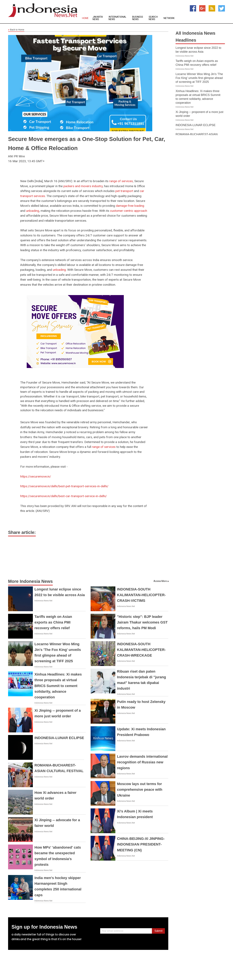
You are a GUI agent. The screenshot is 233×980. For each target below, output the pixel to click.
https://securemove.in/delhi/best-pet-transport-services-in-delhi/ (64, 486)
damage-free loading (130, 206)
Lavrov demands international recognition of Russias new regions (142, 762)
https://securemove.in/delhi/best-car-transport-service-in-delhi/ (64, 496)
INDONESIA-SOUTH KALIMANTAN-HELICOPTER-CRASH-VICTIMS (141, 595)
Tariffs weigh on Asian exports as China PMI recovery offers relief (53, 622)
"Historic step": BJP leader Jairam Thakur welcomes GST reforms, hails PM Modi (142, 622)
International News (117, 18)
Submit (158, 931)
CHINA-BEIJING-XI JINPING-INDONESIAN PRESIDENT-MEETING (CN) (141, 844)
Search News (153, 18)
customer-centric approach (129, 211)
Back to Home (16, 30)
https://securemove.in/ (36, 476)
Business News (138, 18)
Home (85, 18)
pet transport (124, 191)
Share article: (22, 532)
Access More (160, 581)
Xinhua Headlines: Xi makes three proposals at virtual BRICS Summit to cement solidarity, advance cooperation (58, 686)
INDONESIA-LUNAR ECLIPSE (59, 738)
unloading (33, 211)
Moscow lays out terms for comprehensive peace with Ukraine (140, 790)
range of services (121, 181)
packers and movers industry (83, 186)
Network (169, 18)
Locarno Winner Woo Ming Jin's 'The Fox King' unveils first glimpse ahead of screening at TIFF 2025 (199, 78)
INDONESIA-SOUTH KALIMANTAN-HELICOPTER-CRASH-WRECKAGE (141, 650)
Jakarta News (98, 18)
